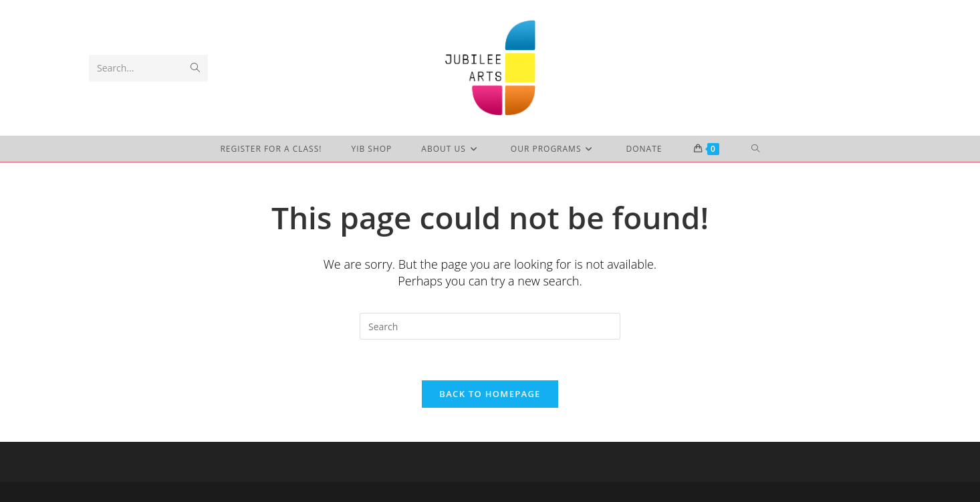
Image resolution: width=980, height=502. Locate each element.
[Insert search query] (490, 326)
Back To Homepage (490, 394)
